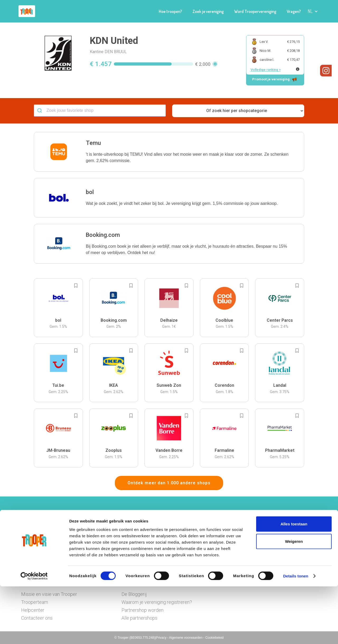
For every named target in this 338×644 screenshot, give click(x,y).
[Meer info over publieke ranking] (298, 69)
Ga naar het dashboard (224, 549)
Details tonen (296, 634)
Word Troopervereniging (255, 11)
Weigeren (294, 599)
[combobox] (100, 111)
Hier (111, 542)
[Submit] (40, 111)
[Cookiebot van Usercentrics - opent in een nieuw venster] (34, 634)
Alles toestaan (294, 581)
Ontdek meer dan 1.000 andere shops (169, 483)
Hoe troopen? (170, 11)
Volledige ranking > (266, 70)
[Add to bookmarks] (76, 286)
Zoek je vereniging (208, 11)
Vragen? (294, 11)
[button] (313, 11)
